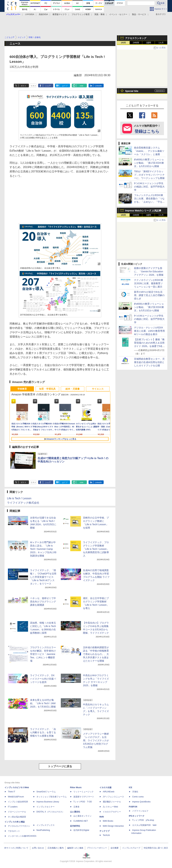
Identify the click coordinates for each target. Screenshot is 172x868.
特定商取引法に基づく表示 (156, 848)
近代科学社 (75, 826)
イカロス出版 (105, 787)
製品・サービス (139, 14)
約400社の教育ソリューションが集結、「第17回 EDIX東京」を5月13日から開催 (149, 163)
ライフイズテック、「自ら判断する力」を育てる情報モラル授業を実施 (43, 732)
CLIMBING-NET (81, 821)
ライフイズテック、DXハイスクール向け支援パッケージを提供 (43, 679)
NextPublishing (43, 830)
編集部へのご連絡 (75, 848)
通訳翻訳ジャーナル (112, 802)
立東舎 (76, 807)
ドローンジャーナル (17, 812)
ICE (131, 787)
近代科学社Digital (81, 830)
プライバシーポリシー (97, 848)
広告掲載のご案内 (56, 848)
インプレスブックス (46, 825)
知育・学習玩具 (47, 389)
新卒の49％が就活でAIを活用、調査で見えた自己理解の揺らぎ (149, 295)
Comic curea (138, 797)
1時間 (123, 43)
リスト (33, 86)
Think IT (12, 792)
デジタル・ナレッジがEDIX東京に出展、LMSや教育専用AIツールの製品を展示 (149, 331)
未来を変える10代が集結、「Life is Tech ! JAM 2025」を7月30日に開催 (43, 703)
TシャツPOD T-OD (83, 802)
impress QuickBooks (141, 802)
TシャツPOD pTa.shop (143, 820)
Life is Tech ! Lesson (19, 498)
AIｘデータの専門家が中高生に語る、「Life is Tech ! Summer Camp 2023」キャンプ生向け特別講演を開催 (43, 549)
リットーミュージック (83, 792)
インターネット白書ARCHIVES (22, 836)
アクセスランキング (136, 38)
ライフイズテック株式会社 (23, 503)
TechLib (106, 835)
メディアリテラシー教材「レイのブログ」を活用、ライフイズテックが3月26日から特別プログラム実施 (96, 740)
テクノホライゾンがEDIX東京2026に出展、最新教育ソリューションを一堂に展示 (149, 283)
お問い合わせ (38, 848)
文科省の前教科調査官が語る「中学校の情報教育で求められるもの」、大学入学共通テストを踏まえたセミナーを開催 (96, 654)
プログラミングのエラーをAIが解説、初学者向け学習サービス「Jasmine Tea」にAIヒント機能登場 (43, 654)
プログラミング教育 (81, 14)
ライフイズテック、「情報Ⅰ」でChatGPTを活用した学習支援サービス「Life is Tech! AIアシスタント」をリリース (43, 577)
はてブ (65, 86)
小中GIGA (30, 14)
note (82, 86)
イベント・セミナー (118, 14)
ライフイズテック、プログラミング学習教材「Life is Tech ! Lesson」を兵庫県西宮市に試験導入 (96, 549)
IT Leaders (13, 807)
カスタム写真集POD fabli (144, 825)
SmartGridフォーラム (46, 792)
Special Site (132, 91)
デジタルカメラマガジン (19, 826)
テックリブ (104, 831)
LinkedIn (98, 86)
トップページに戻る (60, 766)
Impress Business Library (48, 802)
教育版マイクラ (60, 14)
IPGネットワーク (137, 816)
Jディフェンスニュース (113, 797)
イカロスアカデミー (112, 812)
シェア (48, 86)
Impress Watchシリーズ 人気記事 (143, 211)
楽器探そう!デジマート (84, 797)
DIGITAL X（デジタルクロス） (50, 812)
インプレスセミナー (46, 807)
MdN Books (108, 821)
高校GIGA (43, 14)
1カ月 (161, 43)
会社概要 (115, 848)
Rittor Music (76, 787)
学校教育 (22, 389)
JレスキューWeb (110, 807)
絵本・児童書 (73, 389)
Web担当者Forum (16, 797)
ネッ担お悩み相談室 (17, 817)
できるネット (14, 831)
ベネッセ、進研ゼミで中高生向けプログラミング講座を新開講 (43, 602)
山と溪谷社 (75, 812)
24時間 (136, 43)
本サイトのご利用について (16, 848)
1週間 (149, 43)
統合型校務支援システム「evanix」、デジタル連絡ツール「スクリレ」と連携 (149, 151)
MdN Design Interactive (113, 826)
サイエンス (98, 389)
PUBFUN (133, 807)
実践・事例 (99, 14)
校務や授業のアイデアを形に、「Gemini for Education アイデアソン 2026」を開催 (149, 271)
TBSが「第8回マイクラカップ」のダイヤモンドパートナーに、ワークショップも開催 (149, 175)
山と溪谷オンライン (82, 816)
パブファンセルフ (140, 811)
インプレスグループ (131, 848)
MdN (102, 817)
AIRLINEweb (109, 792)
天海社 (135, 792)
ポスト (24, 86)
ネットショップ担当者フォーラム (52, 797)
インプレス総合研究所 (18, 802)
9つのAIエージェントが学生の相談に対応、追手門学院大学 (149, 187)
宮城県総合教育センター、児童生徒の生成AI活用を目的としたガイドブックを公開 (149, 362)
